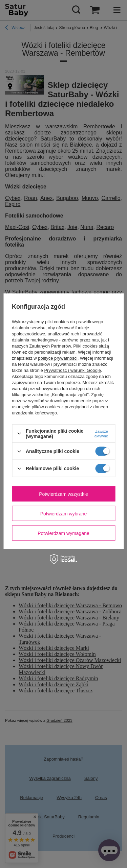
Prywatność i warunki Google (72, 370)
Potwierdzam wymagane (63, 533)
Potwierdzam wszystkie (63, 494)
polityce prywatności (58, 358)
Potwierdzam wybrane (64, 513)
